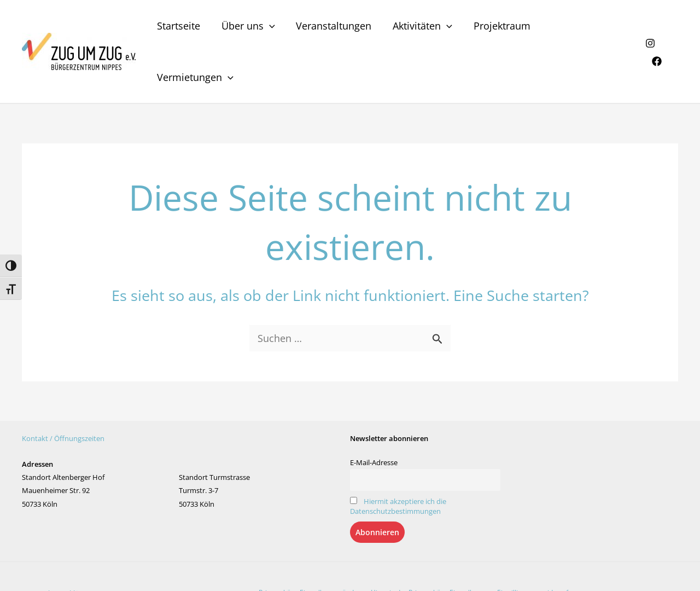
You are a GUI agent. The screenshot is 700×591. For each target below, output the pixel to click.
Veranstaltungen (334, 28)
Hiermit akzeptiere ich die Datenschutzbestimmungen (398, 460)
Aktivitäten (421, 28)
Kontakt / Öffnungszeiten (63, 392)
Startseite (182, 28)
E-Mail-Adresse (374, 416)
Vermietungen (586, 28)
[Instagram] (650, 29)
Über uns (250, 28)
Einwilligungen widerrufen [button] (536, 546)
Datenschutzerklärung (58, 547)
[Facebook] (673, 29)
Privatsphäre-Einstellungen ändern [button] (311, 546)
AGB (141, 547)
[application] (272, 28)
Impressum (114, 547)
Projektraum (499, 28)
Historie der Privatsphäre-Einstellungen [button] (431, 546)
